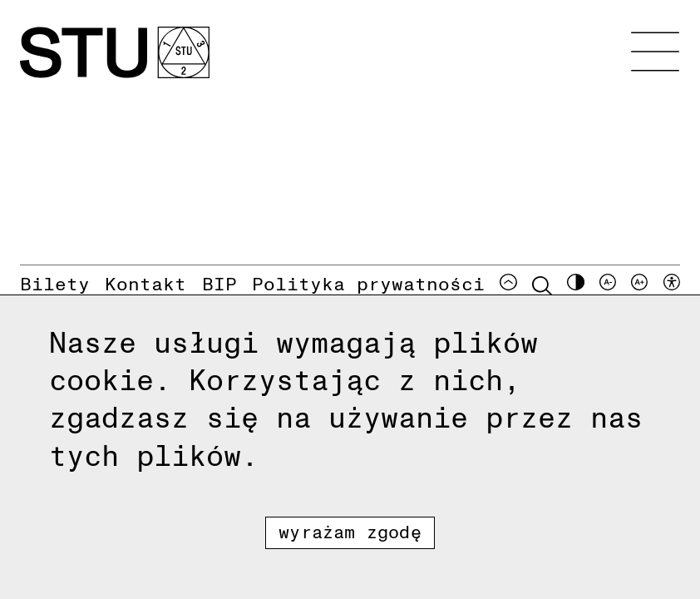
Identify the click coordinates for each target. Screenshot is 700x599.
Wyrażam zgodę (350, 531)
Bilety (55, 283)
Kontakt (145, 283)
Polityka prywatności (368, 283)
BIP (219, 283)
